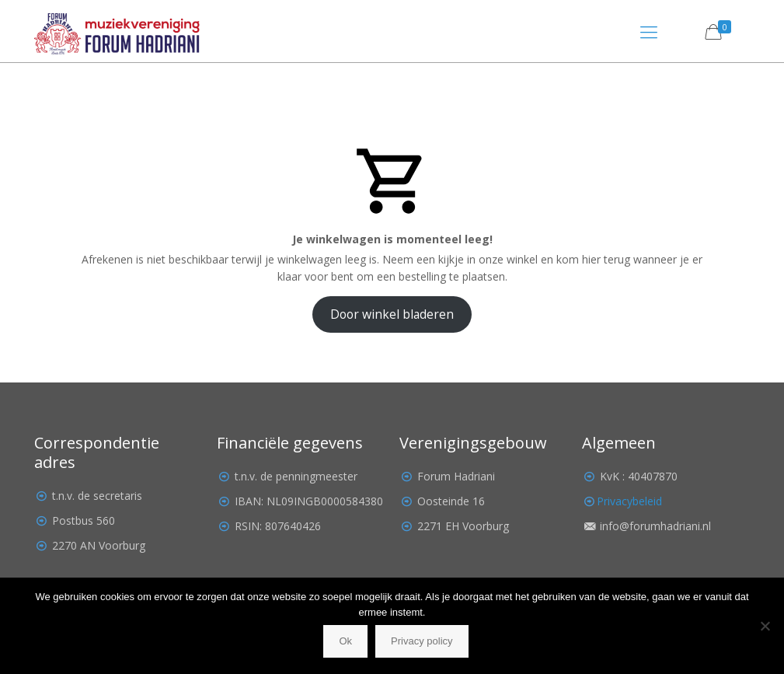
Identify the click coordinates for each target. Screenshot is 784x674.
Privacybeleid (629, 501)
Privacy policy (422, 641)
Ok (345, 641)
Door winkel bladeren (392, 314)
